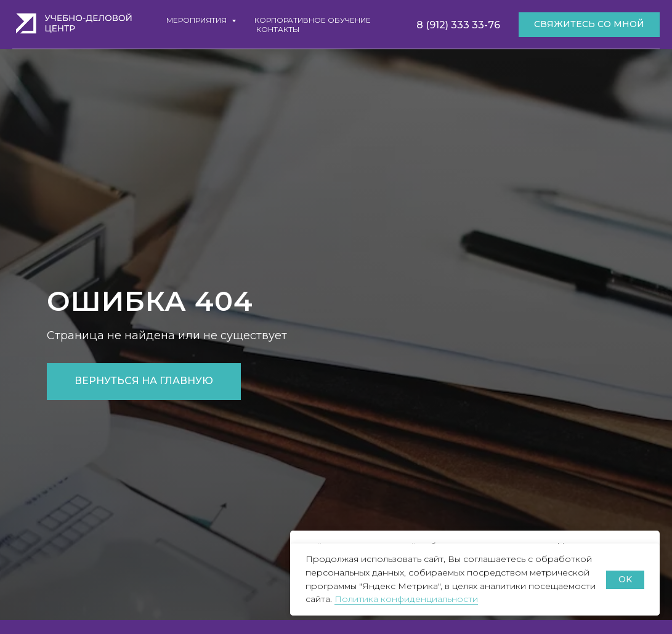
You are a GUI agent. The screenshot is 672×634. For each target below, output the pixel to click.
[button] (589, 25)
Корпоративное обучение (313, 20)
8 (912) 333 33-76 (458, 25)
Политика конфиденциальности (406, 599)
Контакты (278, 29)
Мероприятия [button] (197, 20)
